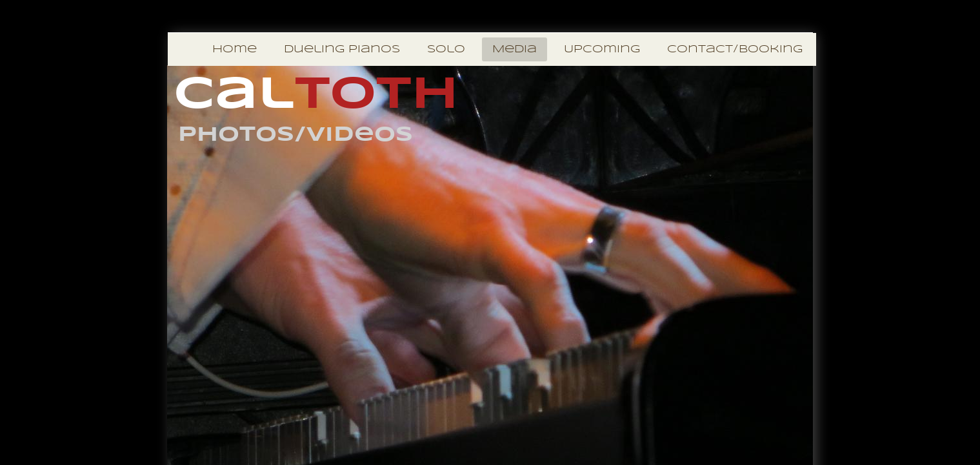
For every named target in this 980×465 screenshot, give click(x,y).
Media (515, 49)
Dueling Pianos (342, 49)
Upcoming (602, 49)
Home (235, 49)
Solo (446, 49)
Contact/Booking (735, 49)
